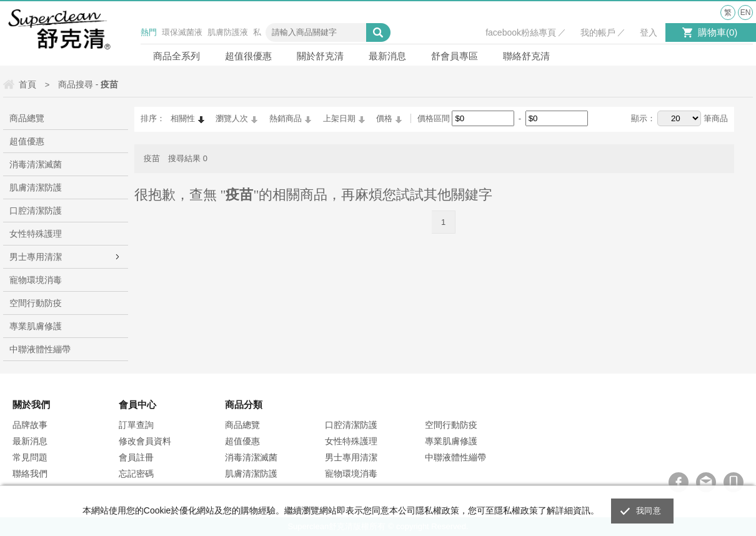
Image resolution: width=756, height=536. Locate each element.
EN (746, 12)
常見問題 (30, 457)
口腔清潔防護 (36, 211)
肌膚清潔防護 (36, 187)
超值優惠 (27, 141)
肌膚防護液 (228, 32)
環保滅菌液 (182, 32)
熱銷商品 (286, 118)
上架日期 (339, 118)
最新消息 (387, 56)
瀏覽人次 (232, 118)
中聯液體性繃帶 (40, 349)
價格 (384, 118)
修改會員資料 (145, 441)
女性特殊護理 (36, 234)
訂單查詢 (136, 425)
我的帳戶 (598, 32)
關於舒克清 (320, 56)
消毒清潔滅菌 (36, 164)
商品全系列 (177, 56)
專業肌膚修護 (36, 326)
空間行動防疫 (36, 303)
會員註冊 (136, 457)
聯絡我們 (30, 474)
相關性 (183, 118)
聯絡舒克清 (526, 56)
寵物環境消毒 (36, 280)
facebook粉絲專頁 (521, 32)
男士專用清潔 (36, 257)
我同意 (649, 511)
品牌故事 (30, 425)
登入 (649, 32)
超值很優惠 (248, 56)
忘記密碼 (136, 474)
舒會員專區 (455, 56)
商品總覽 (27, 118)
